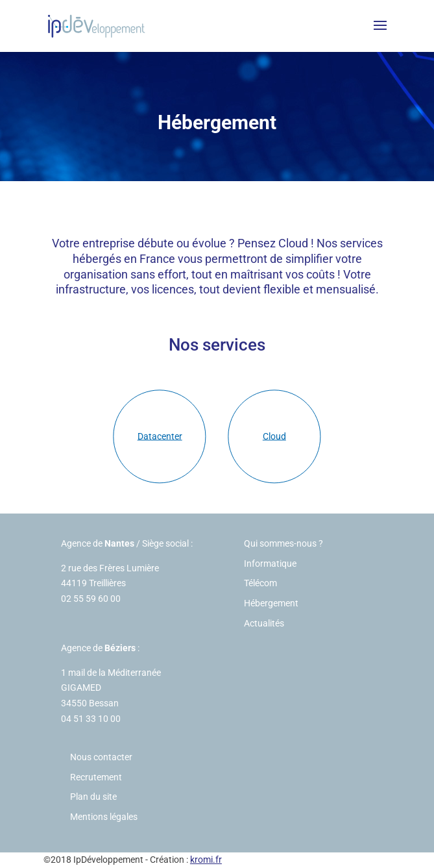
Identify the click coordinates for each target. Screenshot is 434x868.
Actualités (264, 623)
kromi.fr (206, 860)
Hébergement (271, 603)
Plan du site (93, 797)
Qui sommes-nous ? (283, 543)
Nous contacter (101, 757)
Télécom (260, 583)
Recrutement (96, 777)
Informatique (270, 564)
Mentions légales (104, 817)
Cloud (274, 436)
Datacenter (160, 436)
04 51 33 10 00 (91, 719)
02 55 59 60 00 (91, 599)
